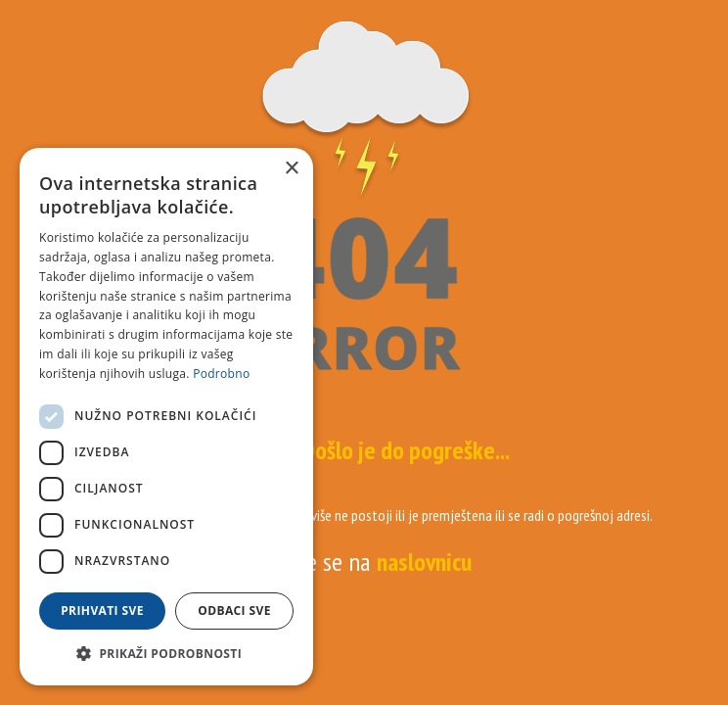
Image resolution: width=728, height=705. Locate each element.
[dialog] (166, 417)
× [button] (291, 169)
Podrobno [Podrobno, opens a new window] (221, 374)
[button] (166, 654)
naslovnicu (424, 562)
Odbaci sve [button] (234, 611)
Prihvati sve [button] (102, 611)
